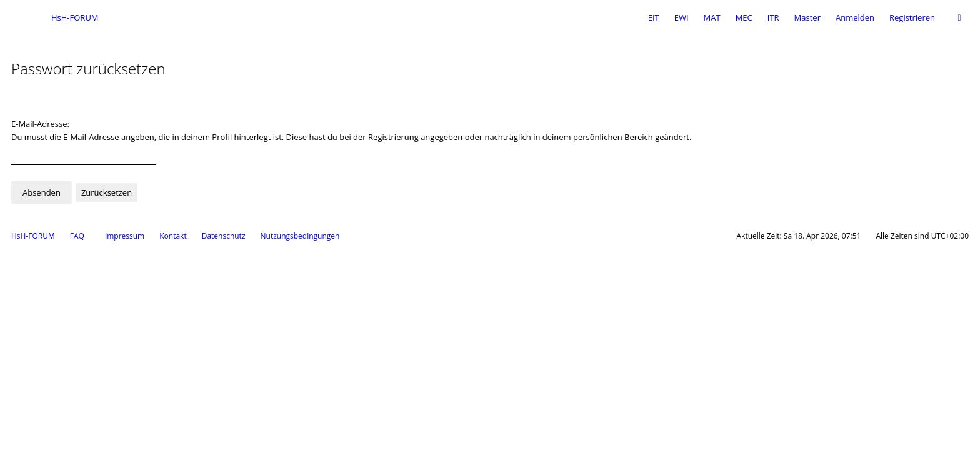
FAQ (77, 236)
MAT (712, 17)
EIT (654, 17)
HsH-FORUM (33, 236)
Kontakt (173, 236)
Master (807, 17)
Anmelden (855, 17)
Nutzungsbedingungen (300, 236)
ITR (773, 17)
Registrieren (912, 17)
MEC (744, 17)
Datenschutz (224, 236)
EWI (682, 17)
